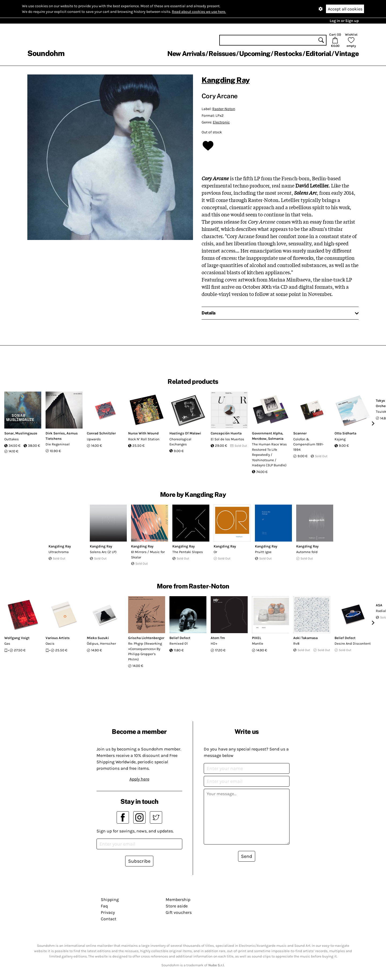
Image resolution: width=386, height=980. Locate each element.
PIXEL (257, 638)
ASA (379, 605)
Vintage (347, 54)
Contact (109, 919)
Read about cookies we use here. (199, 12)
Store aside (177, 906)
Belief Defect (180, 638)
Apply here (139, 779)
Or (215, 552)
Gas (7, 643)
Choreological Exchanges (180, 442)
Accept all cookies (345, 9)
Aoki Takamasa (305, 638)
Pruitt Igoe (263, 552)
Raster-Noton (224, 109)
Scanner (300, 433)
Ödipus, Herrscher (101, 643)
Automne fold (307, 552)
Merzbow (259, 439)
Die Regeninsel (58, 444)
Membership (178, 900)
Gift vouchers (179, 912)
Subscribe (139, 861)
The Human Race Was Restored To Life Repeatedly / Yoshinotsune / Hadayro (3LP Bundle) (269, 455)
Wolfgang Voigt (17, 638)
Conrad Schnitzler (101, 433)
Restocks (288, 54)
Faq (104, 906)
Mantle (258, 643)
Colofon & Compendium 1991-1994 (309, 444)
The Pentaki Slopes (188, 552)
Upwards (94, 439)
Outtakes (12, 439)
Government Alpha (267, 433)
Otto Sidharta (345, 433)
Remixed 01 (179, 643)
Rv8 (296, 643)
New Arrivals (186, 54)
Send (247, 856)
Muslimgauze (26, 433)
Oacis (50, 643)
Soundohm (46, 53)
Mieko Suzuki (98, 638)
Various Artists (58, 638)
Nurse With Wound (143, 433)
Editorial (318, 54)
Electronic (221, 122)
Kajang (340, 439)
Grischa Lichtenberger (146, 638)
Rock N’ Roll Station (144, 439)
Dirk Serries (55, 433)
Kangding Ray (226, 80)
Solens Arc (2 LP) (103, 552)
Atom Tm (218, 638)
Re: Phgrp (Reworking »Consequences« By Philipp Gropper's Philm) (145, 651)
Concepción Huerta (226, 433)
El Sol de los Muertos (227, 439)
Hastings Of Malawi (185, 433)
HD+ (214, 643)
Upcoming (255, 54)
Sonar (9, 433)
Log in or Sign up (344, 21)
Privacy (108, 912)
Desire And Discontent (353, 643)
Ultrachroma (59, 552)
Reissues (222, 54)
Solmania (276, 439)
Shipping (110, 900)
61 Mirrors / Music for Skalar (148, 555)
